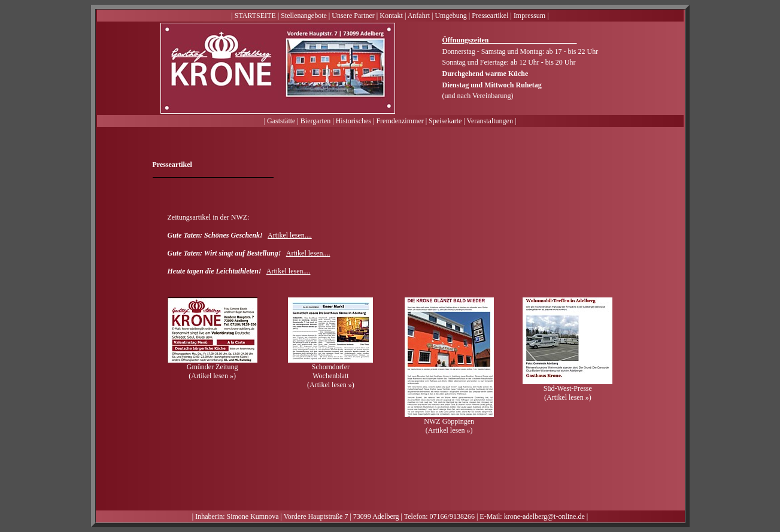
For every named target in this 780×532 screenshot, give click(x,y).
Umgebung (450, 16)
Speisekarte (445, 121)
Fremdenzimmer (400, 121)
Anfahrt (419, 16)
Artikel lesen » (212, 376)
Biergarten (315, 121)
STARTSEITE (255, 16)
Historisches (353, 121)
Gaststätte (281, 121)
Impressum (529, 16)
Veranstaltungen (490, 121)
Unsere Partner (353, 16)
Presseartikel (490, 16)
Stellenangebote (304, 16)
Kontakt (391, 16)
